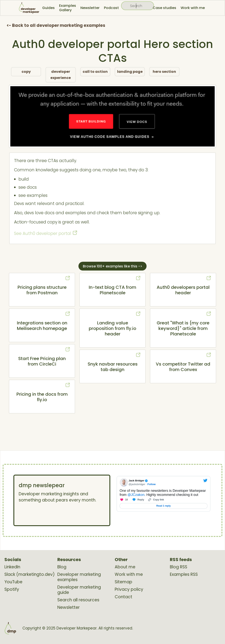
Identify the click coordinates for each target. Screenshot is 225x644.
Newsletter (90, 8)
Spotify (12, 589)
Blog (62, 567)
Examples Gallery (68, 8)
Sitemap (123, 582)
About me (125, 567)
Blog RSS (179, 567)
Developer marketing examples (79, 577)
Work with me (193, 8)
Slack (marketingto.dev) (30, 574)
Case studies (164, 8)
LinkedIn (12, 567)
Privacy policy (129, 589)
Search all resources (78, 600)
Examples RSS (184, 574)
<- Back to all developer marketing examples (56, 25)
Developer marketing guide (79, 590)
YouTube (13, 582)
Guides (48, 8)
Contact (123, 597)
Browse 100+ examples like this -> (112, 266)
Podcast (111, 8)
